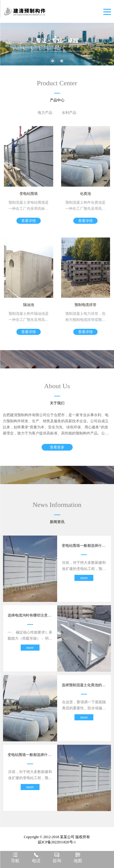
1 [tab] (53, 61)
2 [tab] (62, 61)
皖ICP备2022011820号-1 (57, 842)
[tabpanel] (57, 44)
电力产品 (45, 113)
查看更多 (57, 447)
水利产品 (69, 113)
